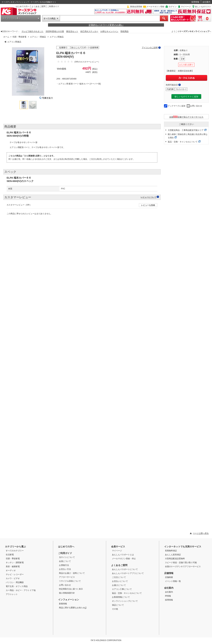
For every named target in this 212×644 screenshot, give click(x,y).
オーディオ (11, 570)
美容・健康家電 (13, 567)
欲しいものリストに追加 (186, 97)
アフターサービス (67, 577)
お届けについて (119, 585)
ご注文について (119, 577)
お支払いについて (120, 581)
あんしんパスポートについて (125, 569)
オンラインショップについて (125, 601)
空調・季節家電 (19, 37)
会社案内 (206, 2)
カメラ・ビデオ (13, 578)
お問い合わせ (196, 106)
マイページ (186, 7)
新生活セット (72, 31)
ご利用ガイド (53, 6)
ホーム (6, 37)
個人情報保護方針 (67, 593)
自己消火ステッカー (89, 31)
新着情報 (63, 604)
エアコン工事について (122, 589)
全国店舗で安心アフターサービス (186, 117)
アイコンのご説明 (150, 48)
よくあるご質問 (38, 6)
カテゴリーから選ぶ (12, 18)
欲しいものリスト (203, 7)
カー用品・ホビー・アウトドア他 (21, 590)
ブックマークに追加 (176, 106)
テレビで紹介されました (32, 31)
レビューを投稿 (148, 205)
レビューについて (149, 197)
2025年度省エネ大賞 (55, 31)
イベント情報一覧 (173, 581)
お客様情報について (121, 597)
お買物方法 (64, 565)
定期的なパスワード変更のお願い (106, 25)
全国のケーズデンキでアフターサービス (183, 567)
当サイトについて (67, 557)
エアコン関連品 (57, 37)
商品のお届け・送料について (72, 573)
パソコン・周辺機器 (15, 582)
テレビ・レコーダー (15, 574)
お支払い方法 (65, 569)
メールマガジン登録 (155, 7)
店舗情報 (169, 573)
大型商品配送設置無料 (175, 559)
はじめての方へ (23, 6)
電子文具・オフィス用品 (17, 586)
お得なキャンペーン (109, 31)
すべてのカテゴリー (15, 551)
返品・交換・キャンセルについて (183, 142)
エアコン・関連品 (38, 37)
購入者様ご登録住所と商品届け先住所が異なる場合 (188, 136)
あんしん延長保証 (173, 555)
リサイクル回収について (70, 581)
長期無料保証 (171, 551)
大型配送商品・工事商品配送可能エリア (186, 130)
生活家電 (10, 555)
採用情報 (195, 2)
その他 (115, 609)
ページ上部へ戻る (201, 533)
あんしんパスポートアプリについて (128, 573)
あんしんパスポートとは (123, 555)
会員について (65, 561)
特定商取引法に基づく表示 (71, 589)
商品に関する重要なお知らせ (73, 608)
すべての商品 (50, 19)
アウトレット (12, 594)
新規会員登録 (136, 7)
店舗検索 (169, 577)
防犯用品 (125, 31)
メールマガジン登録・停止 (124, 559)
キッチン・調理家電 (15, 563)
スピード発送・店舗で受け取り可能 (181, 563)
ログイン (173, 7)
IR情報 (168, 596)
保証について (118, 605)
